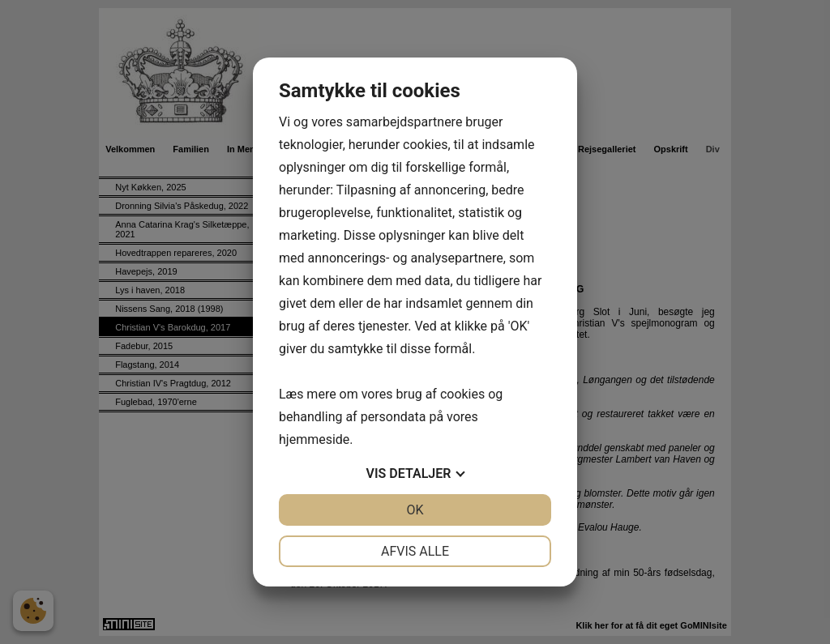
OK (415, 510)
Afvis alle (415, 551)
